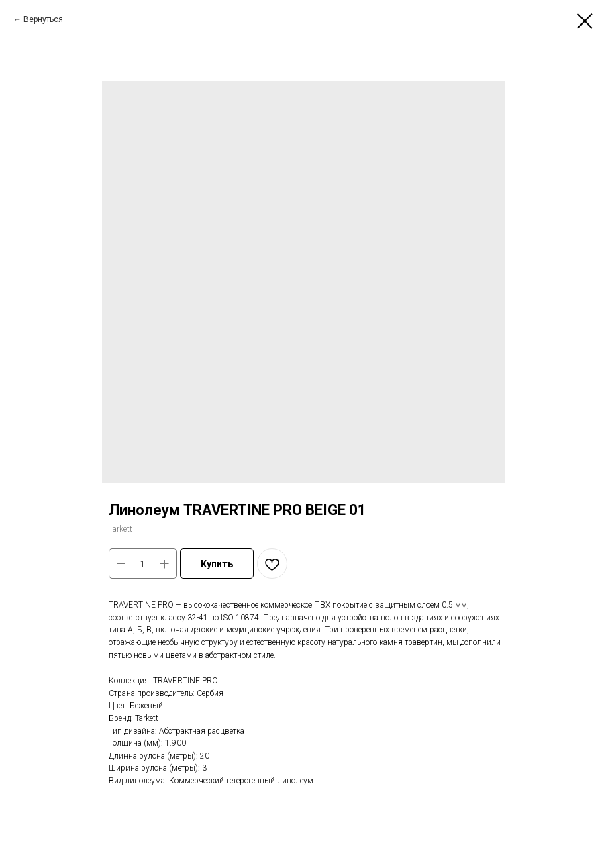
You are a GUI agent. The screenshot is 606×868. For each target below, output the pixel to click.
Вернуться (43, 19)
